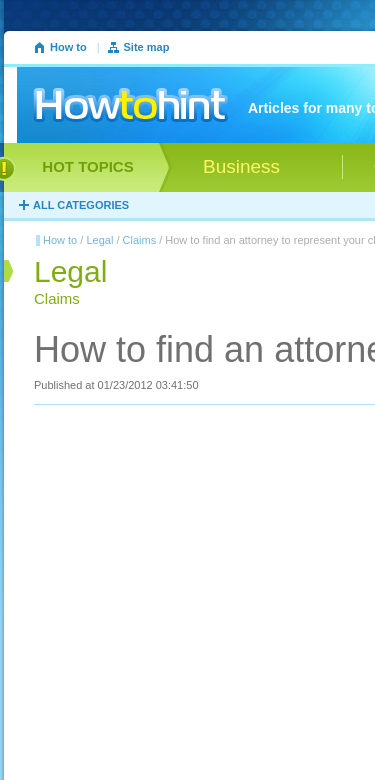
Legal (99, 240)
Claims (140, 240)
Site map (147, 47)
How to (68, 47)
